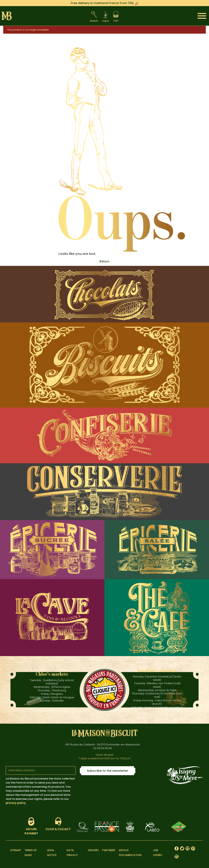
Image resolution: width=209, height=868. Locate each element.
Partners (109, 850)
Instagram (177, 856)
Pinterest (193, 849)
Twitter (182, 849)
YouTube (188, 849)
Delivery (93, 850)
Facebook (177, 849)
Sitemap (16, 850)
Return (104, 261)
